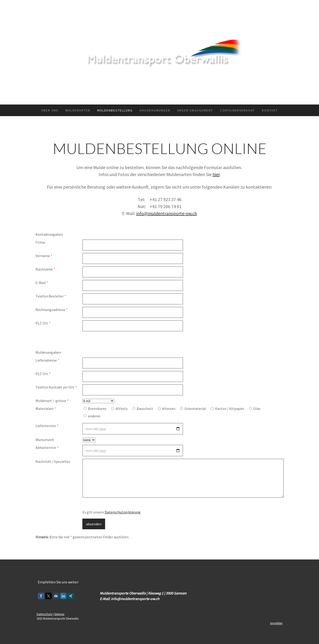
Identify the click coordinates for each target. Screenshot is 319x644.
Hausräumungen (155, 110)
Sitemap (59, 614)
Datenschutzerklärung (123, 512)
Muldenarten (78, 110)
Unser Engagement (195, 110)
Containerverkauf (237, 110)
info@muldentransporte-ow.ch (167, 213)
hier (216, 174)
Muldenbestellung (115, 110)
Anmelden (276, 623)
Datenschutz (44, 614)
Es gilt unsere (111, 512)
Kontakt (270, 110)
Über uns (50, 110)
